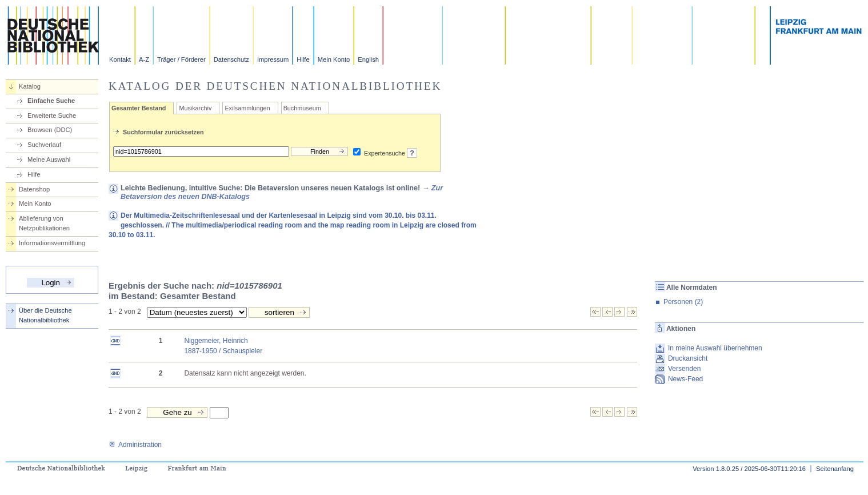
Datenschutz (231, 59)
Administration (135, 445)
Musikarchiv (195, 108)
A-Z (144, 59)
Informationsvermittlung (52, 243)
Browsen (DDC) (50, 130)
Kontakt (120, 59)
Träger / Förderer (181, 59)
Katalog (30, 86)
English (368, 59)
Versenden (684, 369)
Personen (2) (683, 302)
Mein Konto (334, 59)
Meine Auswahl (49, 159)
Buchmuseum (302, 108)
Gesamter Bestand (139, 108)
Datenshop (34, 189)
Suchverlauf (44, 145)
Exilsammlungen (247, 108)
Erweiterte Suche (52, 115)
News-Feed (685, 379)
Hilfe (303, 59)
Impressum (273, 59)
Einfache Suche (51, 101)
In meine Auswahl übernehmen (715, 348)
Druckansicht (688, 358)
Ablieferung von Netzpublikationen (44, 223)
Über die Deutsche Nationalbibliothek (45, 315)
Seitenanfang (835, 469)
